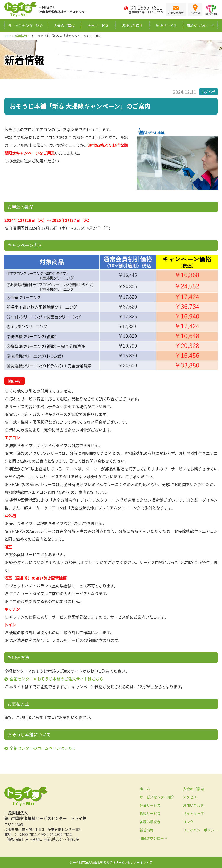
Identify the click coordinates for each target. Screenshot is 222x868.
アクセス (190, 797)
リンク (188, 822)
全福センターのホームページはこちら (43, 748)
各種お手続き (132, 26)
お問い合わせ (193, 805)
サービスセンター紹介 (26, 26)
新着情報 (21, 36)
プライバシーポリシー (200, 830)
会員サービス (98, 26)
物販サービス (166, 26)
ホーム (145, 789)
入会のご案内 (64, 26)
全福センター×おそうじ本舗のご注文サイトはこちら (57, 679)
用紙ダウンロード (201, 26)
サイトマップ (193, 813)
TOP (7, 36)
